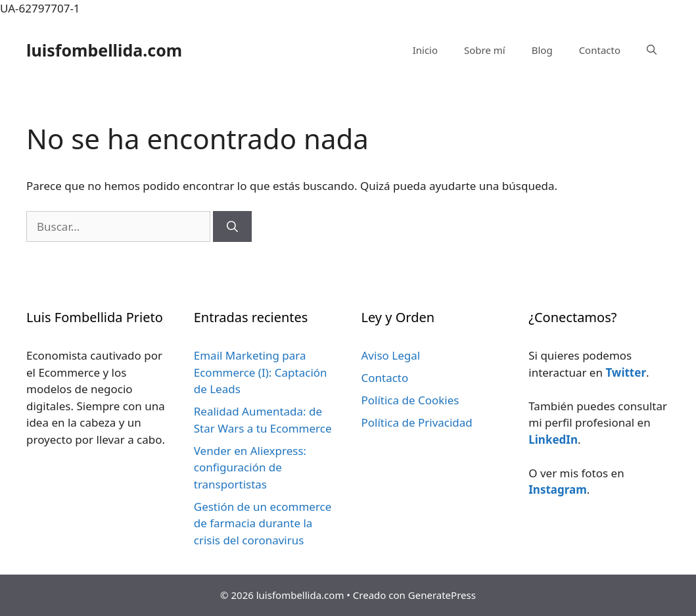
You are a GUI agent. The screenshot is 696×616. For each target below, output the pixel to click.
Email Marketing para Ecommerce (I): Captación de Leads (261, 372)
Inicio (425, 50)
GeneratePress (442, 595)
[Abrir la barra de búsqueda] (652, 50)
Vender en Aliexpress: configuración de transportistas (250, 467)
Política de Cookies (410, 400)
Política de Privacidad (417, 422)
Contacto (600, 50)
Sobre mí (485, 50)
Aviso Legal (391, 355)
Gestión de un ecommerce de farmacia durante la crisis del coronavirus (263, 523)
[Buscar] (232, 227)
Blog (542, 50)
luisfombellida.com (104, 50)
